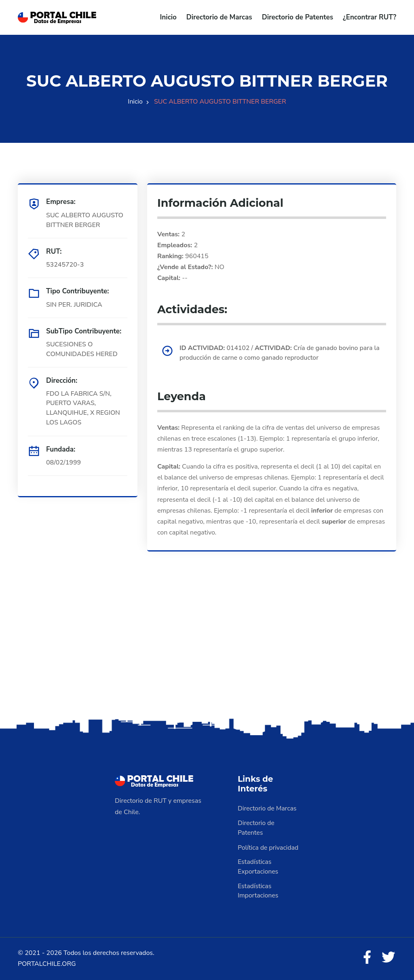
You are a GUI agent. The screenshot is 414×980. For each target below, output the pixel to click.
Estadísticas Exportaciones (258, 867)
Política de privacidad (268, 847)
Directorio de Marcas (219, 17)
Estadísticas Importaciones (258, 891)
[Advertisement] (207, 653)
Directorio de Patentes (298, 17)
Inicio (168, 17)
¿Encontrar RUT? (370, 17)
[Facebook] (366, 958)
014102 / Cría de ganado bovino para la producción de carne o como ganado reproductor (277, 353)
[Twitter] (388, 958)
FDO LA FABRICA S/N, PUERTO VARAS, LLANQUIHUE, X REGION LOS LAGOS (83, 408)
